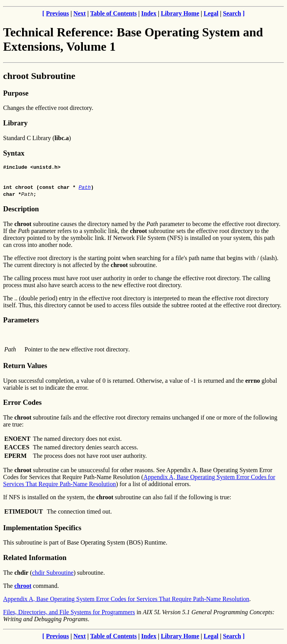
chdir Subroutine (53, 574)
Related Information (35, 559)
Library (15, 123)
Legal (211, 13)
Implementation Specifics (42, 529)
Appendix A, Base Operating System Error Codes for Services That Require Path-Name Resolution (126, 600)
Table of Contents (113, 13)
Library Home (180, 13)
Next (79, 13)
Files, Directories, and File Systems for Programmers (69, 613)
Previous (58, 13)
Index (149, 13)
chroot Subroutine (39, 76)
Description (21, 210)
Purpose (16, 93)
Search (232, 13)
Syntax (14, 153)
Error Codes (22, 403)
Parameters (21, 321)
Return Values (25, 367)
